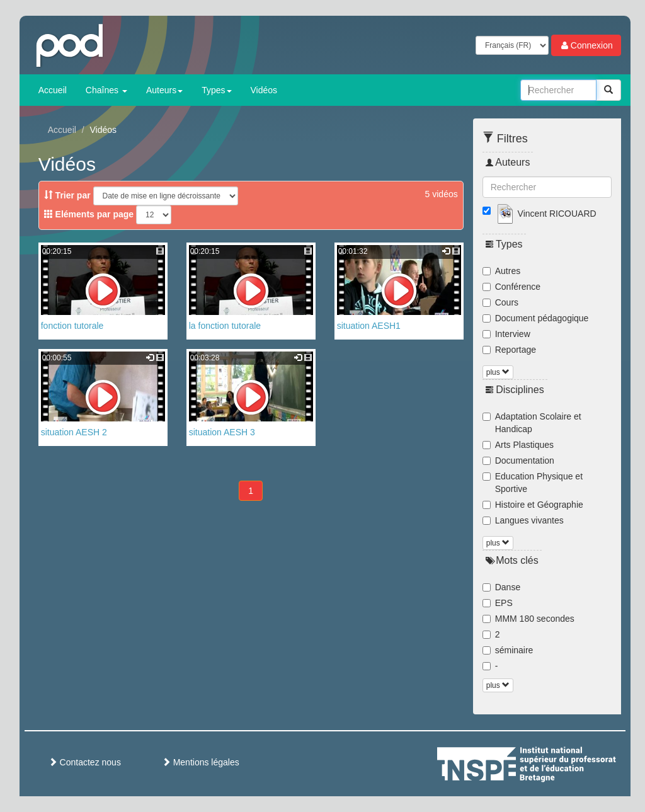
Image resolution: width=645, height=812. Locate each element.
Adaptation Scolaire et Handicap (532, 423)
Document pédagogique (536, 318)
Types (216, 90)
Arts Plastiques (518, 445)
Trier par (67, 195)
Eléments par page (89, 214)
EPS (498, 603)
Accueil (53, 90)
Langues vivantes (523, 520)
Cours (500, 302)
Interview (506, 334)
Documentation (518, 460)
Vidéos (264, 90)
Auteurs (164, 90)
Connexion (586, 45)
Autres (501, 271)
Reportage (509, 350)
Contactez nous (85, 762)
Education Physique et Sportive (533, 483)
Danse (501, 587)
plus (498, 372)
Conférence (511, 287)
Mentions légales (201, 762)
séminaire (508, 650)
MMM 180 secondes (528, 619)
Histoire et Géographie (533, 505)
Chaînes (106, 90)
